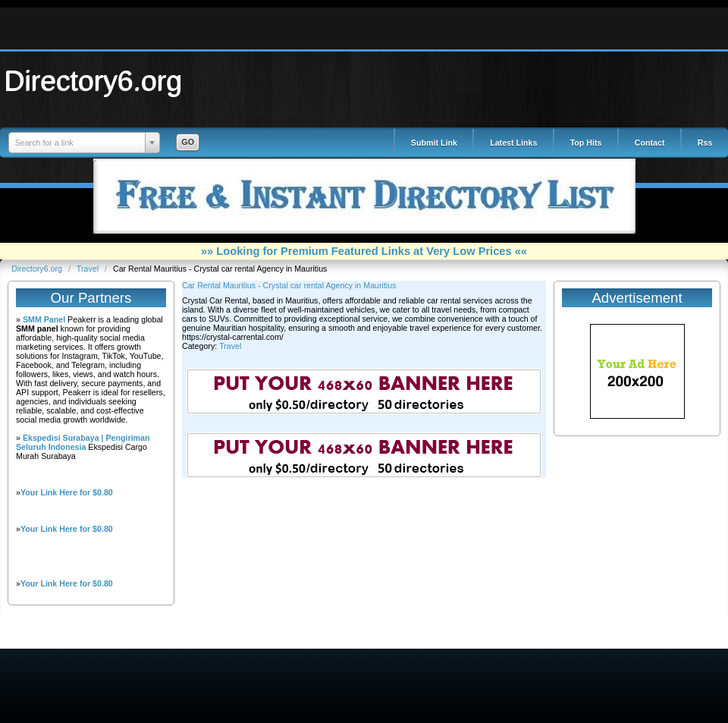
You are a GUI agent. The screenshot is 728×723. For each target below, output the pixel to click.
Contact (650, 143)
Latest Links (513, 143)
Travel (89, 269)
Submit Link (434, 143)
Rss (705, 143)
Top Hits (586, 143)
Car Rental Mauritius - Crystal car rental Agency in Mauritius (289, 285)
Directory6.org (93, 80)
